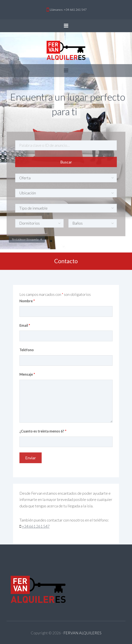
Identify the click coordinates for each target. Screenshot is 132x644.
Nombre (27, 301)
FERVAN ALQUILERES (82, 633)
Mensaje (27, 374)
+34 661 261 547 (36, 526)
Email (25, 325)
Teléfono (27, 350)
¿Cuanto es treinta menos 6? (43, 431)
